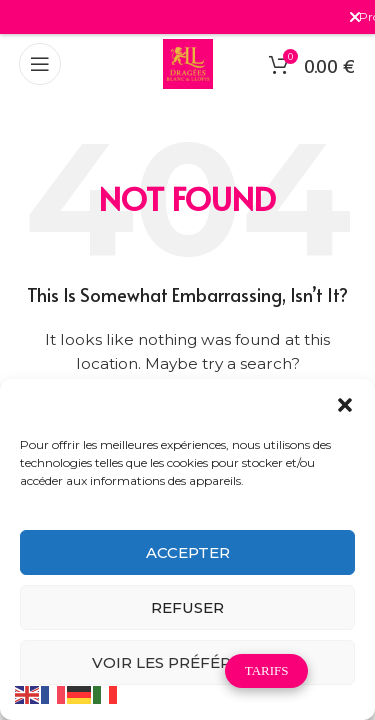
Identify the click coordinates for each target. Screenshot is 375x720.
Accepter (188, 552)
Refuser (187, 607)
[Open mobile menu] (40, 64)
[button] (345, 405)
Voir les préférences (188, 662)
